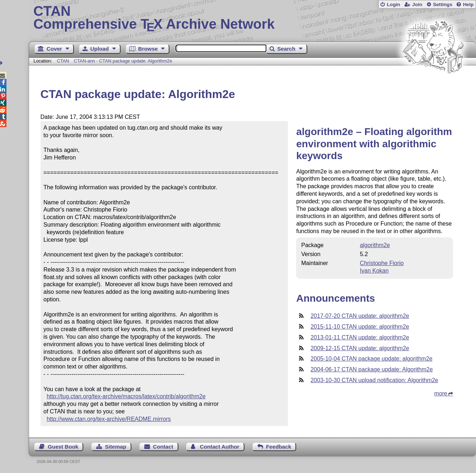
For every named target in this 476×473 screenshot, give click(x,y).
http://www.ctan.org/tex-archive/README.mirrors (109, 419)
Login (393, 4)
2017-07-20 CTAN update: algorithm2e (360, 316)
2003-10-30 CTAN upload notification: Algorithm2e (374, 380)
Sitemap (116, 447)
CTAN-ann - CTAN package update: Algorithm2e (123, 61)
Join (417, 4)
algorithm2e (375, 245)
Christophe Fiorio (382, 263)
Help (468, 4)
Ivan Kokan (374, 271)
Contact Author (220, 447)
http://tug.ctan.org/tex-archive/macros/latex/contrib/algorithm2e (126, 396)
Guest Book (63, 447)
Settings (443, 4)
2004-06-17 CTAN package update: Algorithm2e (372, 369)
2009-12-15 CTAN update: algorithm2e (360, 348)
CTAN (63, 61)
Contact (163, 447)
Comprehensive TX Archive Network (252, 18)
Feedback (279, 447)
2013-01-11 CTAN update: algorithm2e (360, 337)
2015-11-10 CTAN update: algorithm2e (360, 327)
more (441, 393)
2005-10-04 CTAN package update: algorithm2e (371, 359)
